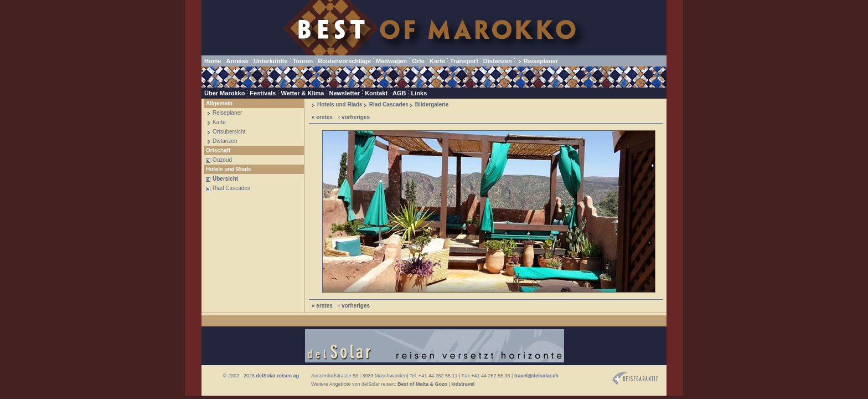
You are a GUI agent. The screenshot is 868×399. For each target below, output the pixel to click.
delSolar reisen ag (277, 376)
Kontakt (376, 93)
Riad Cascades (231, 188)
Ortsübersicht (229, 132)
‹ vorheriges (354, 117)
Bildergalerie (432, 104)
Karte (437, 61)
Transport (464, 61)
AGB (399, 93)
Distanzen (498, 61)
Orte (418, 61)
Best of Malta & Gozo (422, 384)
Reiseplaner (541, 61)
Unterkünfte (271, 61)
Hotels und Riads (340, 104)
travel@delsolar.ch (536, 376)
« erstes (322, 117)
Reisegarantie (635, 379)
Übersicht (225, 179)
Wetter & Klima (302, 93)
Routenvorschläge (344, 61)
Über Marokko (224, 93)
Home (213, 61)
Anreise (237, 61)
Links (419, 93)
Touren (303, 61)
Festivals (263, 93)
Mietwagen (391, 61)
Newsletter (345, 93)
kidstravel (463, 384)
